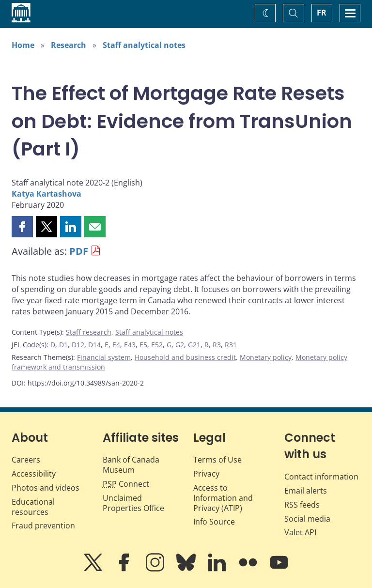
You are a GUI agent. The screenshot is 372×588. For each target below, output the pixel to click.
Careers (26, 460)
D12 (78, 345)
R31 (231, 345)
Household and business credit (185, 357)
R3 (217, 345)
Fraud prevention (43, 526)
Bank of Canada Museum (131, 465)
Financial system (104, 357)
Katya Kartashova (46, 194)
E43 (130, 345)
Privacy (206, 474)
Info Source (214, 522)
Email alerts (306, 491)
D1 (63, 345)
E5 (143, 345)
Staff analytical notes (144, 45)
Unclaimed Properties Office (133, 503)
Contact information (321, 477)
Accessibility (34, 474)
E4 (116, 345)
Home (23, 45)
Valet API (300, 532)
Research (69, 45)
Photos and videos (46, 488)
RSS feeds (302, 505)
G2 (180, 345)
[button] (22, 227)
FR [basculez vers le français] (322, 13)
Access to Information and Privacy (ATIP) (223, 498)
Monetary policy (266, 357)
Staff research (89, 332)
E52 (157, 345)
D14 (94, 345)
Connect (126, 484)
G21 (194, 345)
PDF (79, 251)
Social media (307, 519)
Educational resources (33, 507)
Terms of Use (217, 460)
